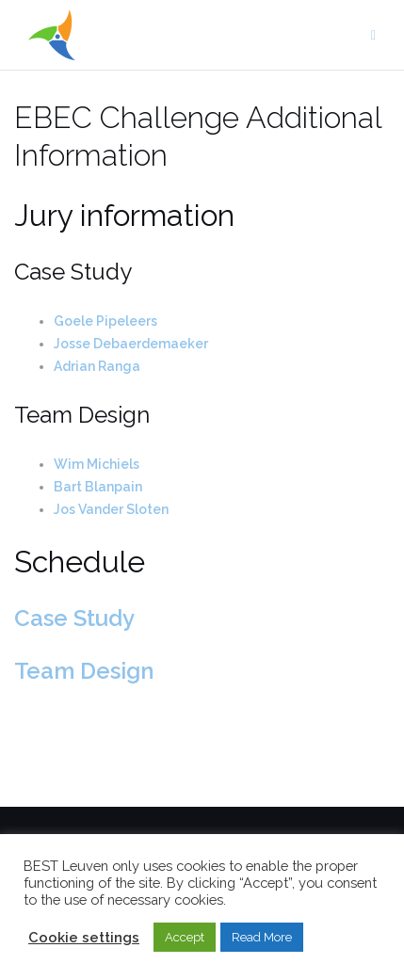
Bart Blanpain (98, 487)
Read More (262, 937)
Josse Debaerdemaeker (131, 344)
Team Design (84, 671)
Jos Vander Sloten (111, 509)
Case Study (74, 618)
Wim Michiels (97, 464)
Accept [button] (185, 937)
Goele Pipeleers (105, 321)
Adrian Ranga (97, 366)
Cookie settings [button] (84, 937)
